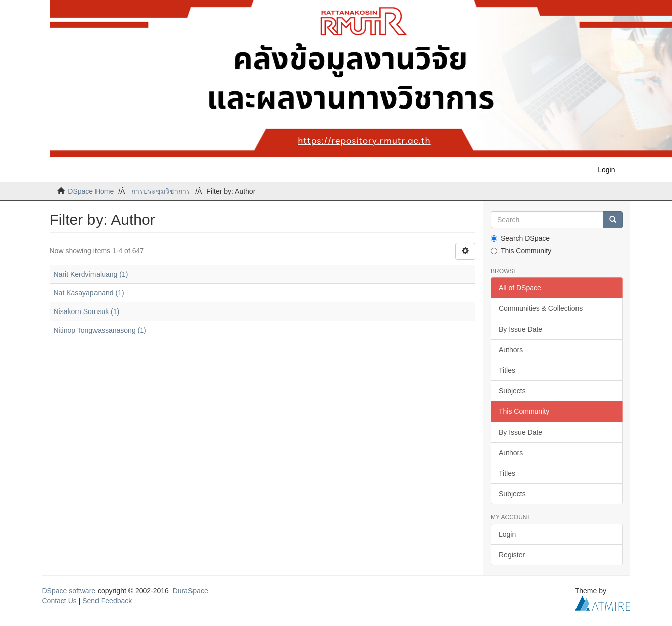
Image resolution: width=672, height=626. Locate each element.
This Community (521, 251)
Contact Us (60, 601)
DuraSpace (190, 591)
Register (512, 555)
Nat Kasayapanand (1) (89, 293)
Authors (511, 350)
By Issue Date (520, 329)
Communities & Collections (541, 308)
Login (507, 534)
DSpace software (69, 591)
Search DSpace (520, 238)
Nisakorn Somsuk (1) (87, 311)
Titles (507, 370)
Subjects (512, 391)
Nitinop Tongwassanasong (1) (100, 330)
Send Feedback (107, 601)
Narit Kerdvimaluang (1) (91, 274)
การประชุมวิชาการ (161, 191)
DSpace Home (91, 191)
